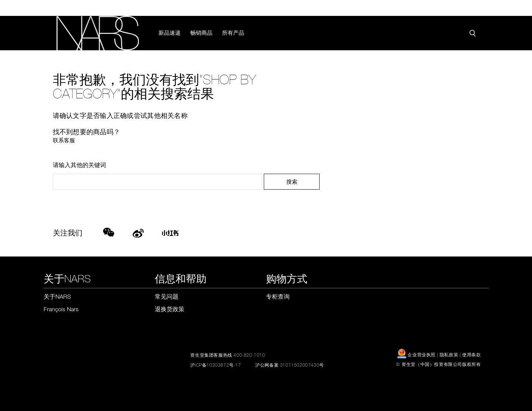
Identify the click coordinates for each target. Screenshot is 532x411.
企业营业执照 (417, 354)
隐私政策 (449, 354)
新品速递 (170, 33)
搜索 (292, 181)
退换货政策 (170, 309)
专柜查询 (278, 296)
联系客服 (64, 140)
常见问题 (167, 296)
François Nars (61, 309)
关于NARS (57, 296)
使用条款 (471, 354)
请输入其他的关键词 (79, 165)
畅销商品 (202, 33)
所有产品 (233, 33)
